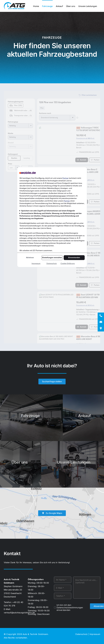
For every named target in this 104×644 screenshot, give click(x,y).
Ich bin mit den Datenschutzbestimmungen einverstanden (70, 608)
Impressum (95, 634)
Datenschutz (82, 634)
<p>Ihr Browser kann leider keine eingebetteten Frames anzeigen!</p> (52, 217)
